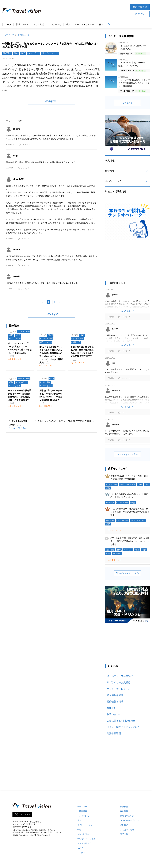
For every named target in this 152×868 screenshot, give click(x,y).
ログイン (140, 14)
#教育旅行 (117, 553)
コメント (17, 359)
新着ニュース (22, 25)
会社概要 (124, 807)
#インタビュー (33, 53)
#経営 (133, 503)
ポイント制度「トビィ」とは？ (123, 727)
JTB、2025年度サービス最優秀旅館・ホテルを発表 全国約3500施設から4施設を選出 (130, 512)
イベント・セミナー (84, 25)
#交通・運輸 (45, 382)
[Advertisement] (85, 10)
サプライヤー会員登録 (119, 682)
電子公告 (124, 834)
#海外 (137, 550)
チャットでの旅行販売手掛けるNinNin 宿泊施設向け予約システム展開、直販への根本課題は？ (20, 395)
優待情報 (110, 171)
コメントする (51, 314)
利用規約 (124, 825)
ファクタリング (84, 843)
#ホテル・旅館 (24, 332)
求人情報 (110, 161)
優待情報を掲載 (115, 702)
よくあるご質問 (127, 830)
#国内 (16, 53)
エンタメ (81, 853)
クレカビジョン (84, 834)
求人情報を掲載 (115, 695)
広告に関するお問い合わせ (121, 721)
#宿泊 (11, 382)
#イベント (128, 550)
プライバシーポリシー (130, 820)
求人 (68, 25)
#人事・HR (76, 342)
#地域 (50, 335)
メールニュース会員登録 (120, 676)
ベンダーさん (55, 25)
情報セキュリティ (128, 816)
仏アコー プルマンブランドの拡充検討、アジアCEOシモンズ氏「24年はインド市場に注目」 (20, 348)
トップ (8, 25)
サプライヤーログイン (119, 689)
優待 (101, 25)
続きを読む (51, 101)
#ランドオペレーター (50, 53)
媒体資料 (111, 708)
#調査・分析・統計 (128, 484)
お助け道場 (39, 25)
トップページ (8, 35)
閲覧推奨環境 (114, 733)
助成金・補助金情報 (116, 191)
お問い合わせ (114, 714)
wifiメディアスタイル (86, 839)
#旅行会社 (7, 53)
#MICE (119, 550)
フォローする (25, 815)
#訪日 (23, 53)
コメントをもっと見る (127, 454)
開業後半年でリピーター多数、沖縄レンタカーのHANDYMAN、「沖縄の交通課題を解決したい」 (51, 395)
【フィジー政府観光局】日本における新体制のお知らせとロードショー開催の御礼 (134, 83)
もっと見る (127, 103)
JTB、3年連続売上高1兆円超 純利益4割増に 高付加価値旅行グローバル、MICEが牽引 (130, 541)
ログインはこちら (18, 428)
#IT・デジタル (46, 342)
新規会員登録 (140, 7)
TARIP (80, 848)
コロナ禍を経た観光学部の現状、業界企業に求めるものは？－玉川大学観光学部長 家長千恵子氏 (82, 352)
